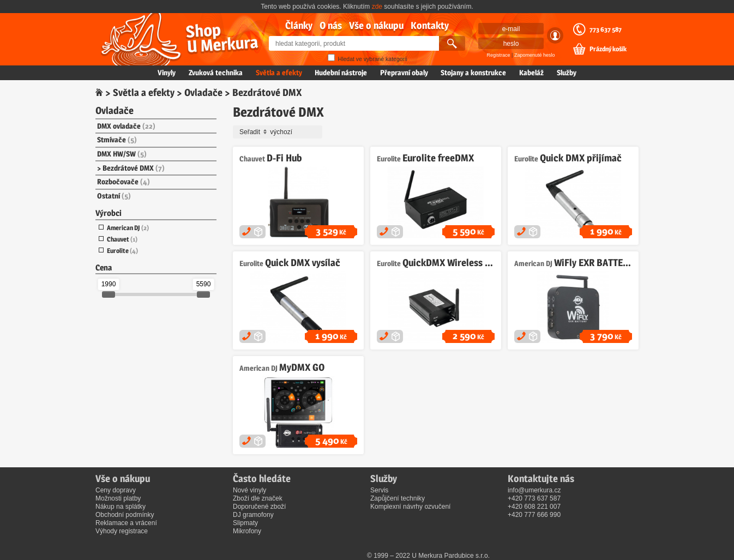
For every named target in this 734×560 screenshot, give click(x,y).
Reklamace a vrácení (126, 523)
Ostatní (114, 196)
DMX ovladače (126, 126)
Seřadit (279, 132)
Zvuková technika (216, 73)
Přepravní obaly (404, 73)
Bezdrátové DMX (134, 168)
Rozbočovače (124, 182)
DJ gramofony (253, 515)
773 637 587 (606, 29)
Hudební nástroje (341, 73)
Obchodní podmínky (125, 515)
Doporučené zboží (259, 507)
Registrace (499, 55)
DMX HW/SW (122, 154)
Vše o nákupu (376, 25)
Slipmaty (245, 523)
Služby (567, 73)
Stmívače (117, 140)
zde (377, 7)
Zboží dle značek (258, 498)
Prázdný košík (608, 49)
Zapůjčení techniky (398, 498)
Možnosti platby (118, 498)
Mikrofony (247, 531)
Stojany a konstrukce (473, 73)
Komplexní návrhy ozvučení (410, 507)
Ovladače (203, 92)
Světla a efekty (279, 73)
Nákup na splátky (121, 507)
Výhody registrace (122, 531)
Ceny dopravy (116, 490)
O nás (331, 25)
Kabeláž (531, 73)
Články (299, 25)
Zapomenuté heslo (535, 55)
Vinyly (167, 73)
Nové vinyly (249, 490)
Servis (379, 490)
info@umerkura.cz (534, 490)
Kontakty (430, 25)
